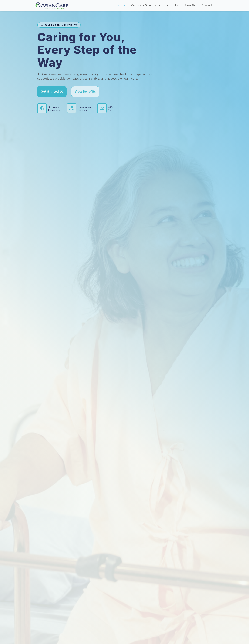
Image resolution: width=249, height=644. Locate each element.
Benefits (190, 5)
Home (121, 5)
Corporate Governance (146, 5)
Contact (207, 5)
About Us (173, 5)
